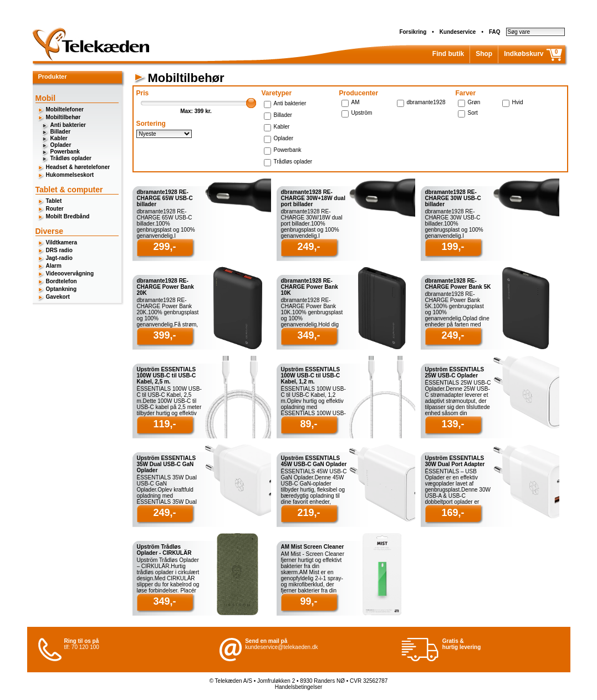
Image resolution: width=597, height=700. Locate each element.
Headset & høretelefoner (78, 167)
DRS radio (59, 250)
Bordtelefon (62, 281)
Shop (484, 54)
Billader (61, 132)
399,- (164, 335)
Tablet (54, 201)
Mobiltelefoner (65, 109)
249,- (308, 247)
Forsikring (413, 32)
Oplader (61, 145)
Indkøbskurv (524, 54)
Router (55, 209)
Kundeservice (458, 32)
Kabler (59, 138)
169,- (453, 513)
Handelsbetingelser (299, 687)
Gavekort (58, 297)
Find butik (448, 54)
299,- (164, 247)
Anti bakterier (68, 125)
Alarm (54, 266)
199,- (453, 247)
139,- (453, 424)
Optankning (62, 289)
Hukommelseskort (70, 175)
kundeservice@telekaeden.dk (281, 647)
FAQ (495, 32)
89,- (308, 424)
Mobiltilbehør (63, 117)
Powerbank (65, 152)
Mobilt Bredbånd (68, 216)
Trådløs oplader (71, 158)
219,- (308, 513)
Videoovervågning (70, 274)
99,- (308, 601)
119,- (164, 424)
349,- (308, 335)
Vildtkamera (62, 242)
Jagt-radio (59, 258)
